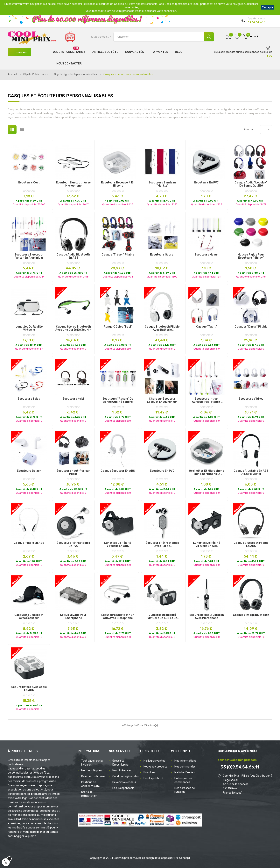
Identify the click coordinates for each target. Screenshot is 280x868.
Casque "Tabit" (206, 327)
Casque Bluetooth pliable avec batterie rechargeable (162, 328)
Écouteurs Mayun (207, 255)
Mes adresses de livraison (185, 790)
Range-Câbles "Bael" (118, 327)
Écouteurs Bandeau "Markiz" (162, 184)
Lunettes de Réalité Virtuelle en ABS (118, 545)
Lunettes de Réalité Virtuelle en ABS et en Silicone (162, 617)
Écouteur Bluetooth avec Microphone (73, 184)
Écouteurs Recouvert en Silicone (118, 184)
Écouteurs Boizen (29, 471)
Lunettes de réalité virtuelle (29, 328)
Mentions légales (92, 771)
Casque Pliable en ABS (29, 543)
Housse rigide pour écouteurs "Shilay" (251, 256)
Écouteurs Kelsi (73, 399)
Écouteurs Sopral (162, 255)
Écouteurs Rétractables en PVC (73, 545)
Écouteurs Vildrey (251, 399)
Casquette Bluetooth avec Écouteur (29, 617)
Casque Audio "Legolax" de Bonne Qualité (251, 184)
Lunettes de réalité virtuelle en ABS (207, 545)
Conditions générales (126, 776)
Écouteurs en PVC (206, 183)
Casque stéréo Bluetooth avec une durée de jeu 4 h (73, 328)
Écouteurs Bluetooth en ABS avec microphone (118, 617)
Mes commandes (185, 767)
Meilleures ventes (154, 761)
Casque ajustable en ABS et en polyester (251, 472)
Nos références (122, 771)
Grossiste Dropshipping (120, 763)
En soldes (149, 772)
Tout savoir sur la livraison (92, 763)
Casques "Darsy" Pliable (251, 327)
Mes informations (185, 761)
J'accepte (267, 7)
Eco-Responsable (123, 788)
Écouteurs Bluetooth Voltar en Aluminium (29, 256)
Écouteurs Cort (29, 183)
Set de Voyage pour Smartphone (73, 617)
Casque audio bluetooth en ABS (73, 256)
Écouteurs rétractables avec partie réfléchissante (162, 545)
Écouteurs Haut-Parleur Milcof (73, 472)
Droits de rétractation (89, 794)
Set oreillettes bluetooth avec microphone (207, 617)
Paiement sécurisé (93, 776)
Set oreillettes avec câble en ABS (29, 689)
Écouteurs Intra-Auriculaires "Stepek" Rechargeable (207, 400)
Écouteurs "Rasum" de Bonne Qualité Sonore (118, 400)
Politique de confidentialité (91, 784)
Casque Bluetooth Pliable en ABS (251, 545)
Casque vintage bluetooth (251, 615)
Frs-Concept (182, 858)
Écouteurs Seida (29, 399)
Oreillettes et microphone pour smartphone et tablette (206, 472)
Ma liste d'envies (185, 772)
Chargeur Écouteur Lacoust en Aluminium (162, 400)
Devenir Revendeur (124, 782)
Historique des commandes (183, 780)
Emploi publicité (153, 778)
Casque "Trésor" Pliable (118, 255)
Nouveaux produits (155, 767)
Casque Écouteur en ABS (118, 471)
